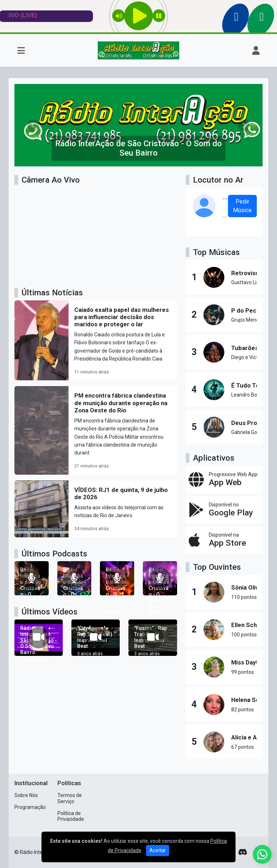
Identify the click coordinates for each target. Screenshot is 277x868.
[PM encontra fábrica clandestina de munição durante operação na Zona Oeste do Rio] (96, 430)
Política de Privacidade (71, 816)
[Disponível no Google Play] (224, 510)
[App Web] (224, 479)
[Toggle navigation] (21, 50)
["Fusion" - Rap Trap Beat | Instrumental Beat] (153, 638)
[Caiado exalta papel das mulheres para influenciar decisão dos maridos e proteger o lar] (96, 341)
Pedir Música (242, 206)
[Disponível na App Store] (224, 540)
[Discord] (243, 852)
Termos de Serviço (70, 798)
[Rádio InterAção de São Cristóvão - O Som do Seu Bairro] (32, 578)
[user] (256, 50)
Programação (30, 807)
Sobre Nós (26, 795)
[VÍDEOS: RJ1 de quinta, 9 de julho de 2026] (96, 509)
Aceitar (158, 850)
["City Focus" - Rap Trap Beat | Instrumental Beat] (96, 638)
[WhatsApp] (262, 854)
